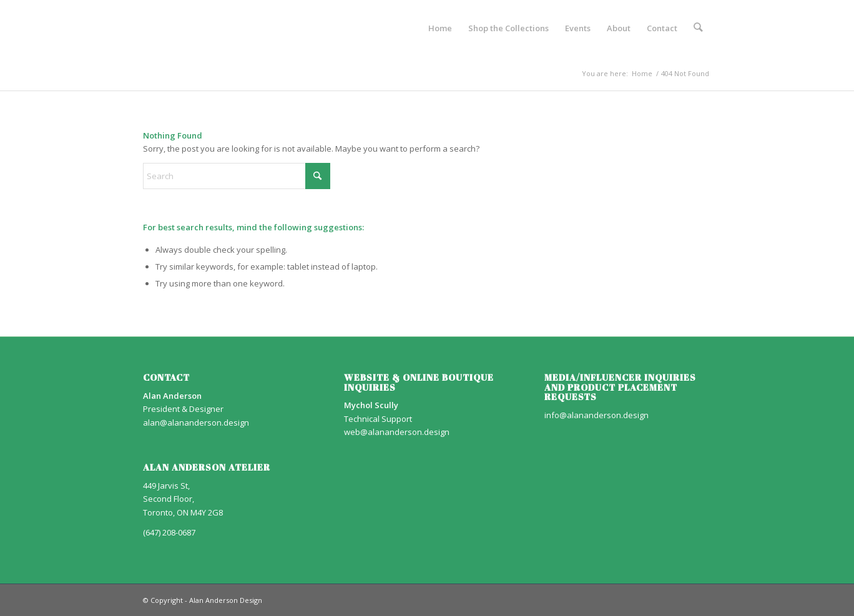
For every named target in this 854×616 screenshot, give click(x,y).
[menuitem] (441, 28)
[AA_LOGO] (144, 28)
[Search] (699, 28)
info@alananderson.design (596, 415)
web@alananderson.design (397, 432)
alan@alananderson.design (196, 423)
